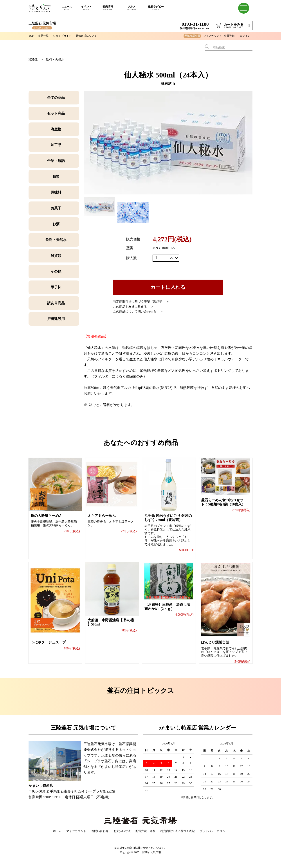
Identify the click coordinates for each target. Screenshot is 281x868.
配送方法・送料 (145, 836)
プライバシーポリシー (214, 836)
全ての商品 (56, 98)
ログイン (245, 36)
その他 (56, 271)
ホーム (57, 836)
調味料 (56, 192)
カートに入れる (168, 287)
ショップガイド (66, 36)
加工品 (56, 145)
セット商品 (56, 113)
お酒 (56, 224)
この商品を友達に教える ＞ (133, 307)
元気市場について (94, 36)
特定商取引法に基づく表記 (178, 836)
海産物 (56, 129)
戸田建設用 (56, 319)
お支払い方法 (122, 836)
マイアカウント (213, 36)
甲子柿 (56, 287)
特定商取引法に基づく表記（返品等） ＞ (141, 302)
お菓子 (56, 208)
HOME (33, 60)
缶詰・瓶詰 (56, 161)
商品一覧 (45, 36)
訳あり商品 (56, 303)
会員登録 (229, 36)
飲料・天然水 (55, 60)
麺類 (56, 177)
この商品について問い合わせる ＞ (138, 312)
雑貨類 (56, 256)
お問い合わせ (100, 836)
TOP (31, 36)
